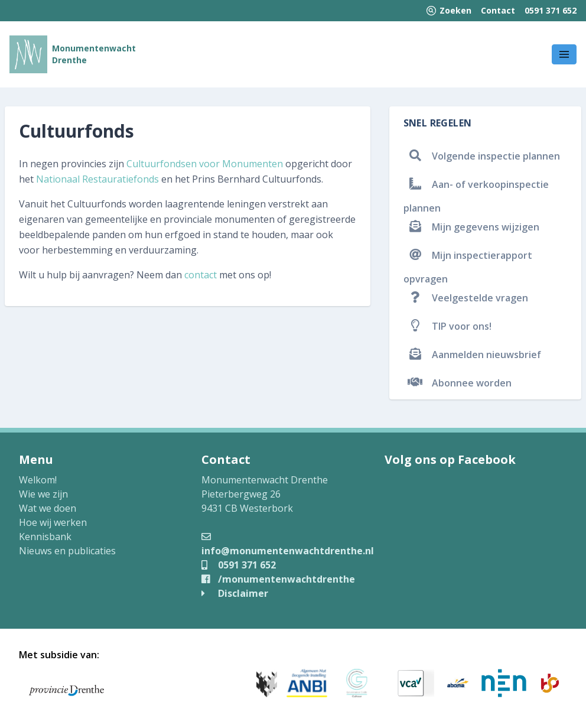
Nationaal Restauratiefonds (97, 179)
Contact (498, 10)
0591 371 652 (551, 10)
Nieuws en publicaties (67, 551)
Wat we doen (48, 508)
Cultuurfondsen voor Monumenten (205, 164)
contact (201, 275)
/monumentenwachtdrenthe (278, 579)
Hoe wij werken (53, 522)
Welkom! (38, 480)
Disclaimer (235, 593)
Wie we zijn (43, 494)
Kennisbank (45, 537)
